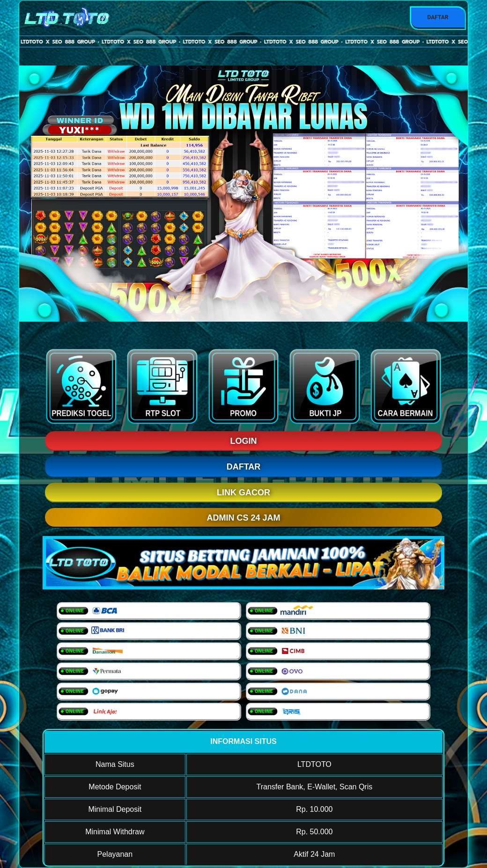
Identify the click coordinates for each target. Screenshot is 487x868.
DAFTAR (438, 17)
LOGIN (244, 441)
